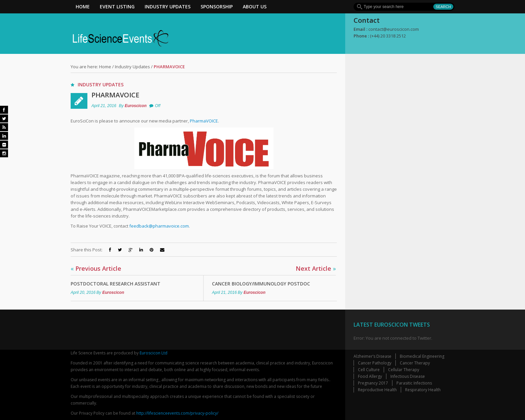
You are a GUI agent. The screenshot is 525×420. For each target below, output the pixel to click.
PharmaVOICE (115, 95)
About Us (255, 7)
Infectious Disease (408, 376)
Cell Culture (369, 370)
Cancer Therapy (415, 363)
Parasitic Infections (414, 383)
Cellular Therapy (404, 370)
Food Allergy (370, 376)
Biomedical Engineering (422, 356)
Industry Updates (168, 7)
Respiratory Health (423, 390)
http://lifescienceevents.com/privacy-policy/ (177, 413)
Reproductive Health (377, 390)
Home (83, 7)
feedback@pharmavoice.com (159, 226)
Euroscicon (135, 106)
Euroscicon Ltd (154, 353)
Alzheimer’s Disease (372, 356)
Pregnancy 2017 (373, 383)
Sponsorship (217, 7)
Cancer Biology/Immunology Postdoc (261, 284)
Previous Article (96, 268)
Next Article (316, 268)
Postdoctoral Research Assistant (116, 284)
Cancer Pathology (375, 363)
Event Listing (117, 7)
